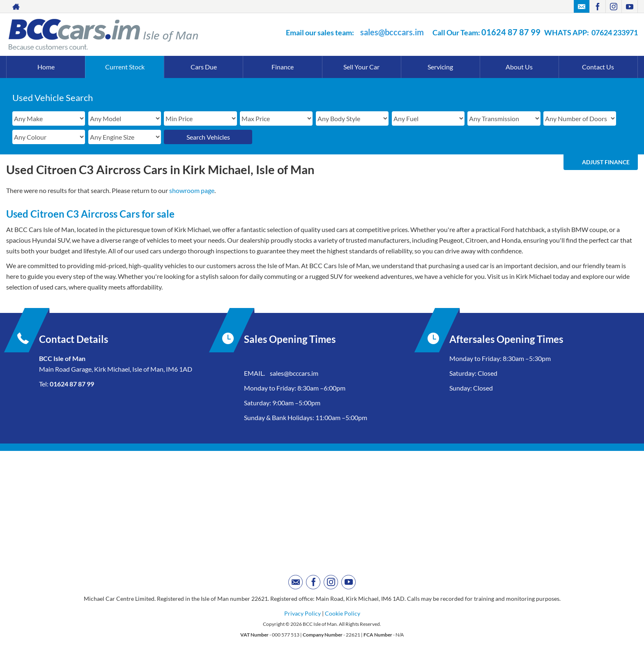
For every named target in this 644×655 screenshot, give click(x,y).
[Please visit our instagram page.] (613, 7)
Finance (283, 67)
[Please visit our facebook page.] (597, 7)
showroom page (192, 190)
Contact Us (598, 67)
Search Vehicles (208, 137)
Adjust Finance (606, 162)
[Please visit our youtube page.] (629, 7)
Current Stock (125, 67)
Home (46, 67)
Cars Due (204, 67)
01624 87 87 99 (511, 32)
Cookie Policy (343, 613)
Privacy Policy (302, 613)
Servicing (440, 67)
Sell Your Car (361, 67)
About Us (519, 67)
